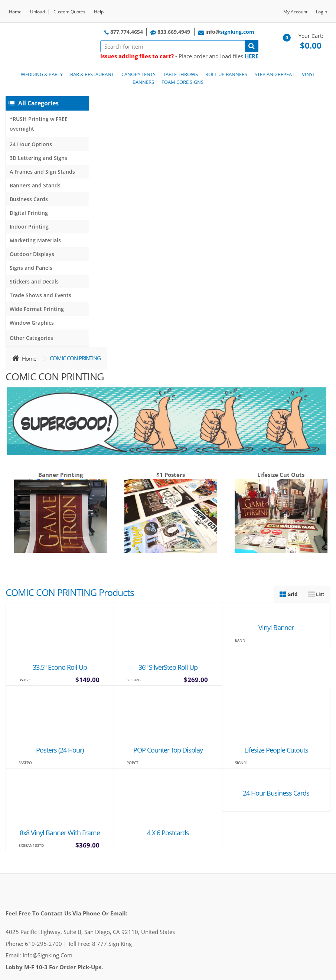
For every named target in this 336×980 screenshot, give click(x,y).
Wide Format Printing (37, 309)
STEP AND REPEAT (275, 74)
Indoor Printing (29, 227)
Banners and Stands (35, 185)
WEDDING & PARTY (42, 74)
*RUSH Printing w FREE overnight (39, 124)
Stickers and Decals (34, 281)
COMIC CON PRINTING (75, 358)
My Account (295, 12)
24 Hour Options (31, 144)
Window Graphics (32, 323)
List (316, 594)
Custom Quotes (69, 12)
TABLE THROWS (180, 74)
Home (15, 12)
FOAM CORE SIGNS (182, 82)
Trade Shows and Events (40, 295)
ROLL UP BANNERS (226, 74)
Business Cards (29, 199)
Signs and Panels (31, 268)
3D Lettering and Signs (38, 158)
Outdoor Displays (32, 254)
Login (322, 12)
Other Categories (31, 338)
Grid (288, 594)
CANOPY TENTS (138, 74)
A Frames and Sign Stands (42, 172)
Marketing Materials (35, 240)
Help (99, 12)
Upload (37, 12)
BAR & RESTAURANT (92, 74)
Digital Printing (29, 213)
